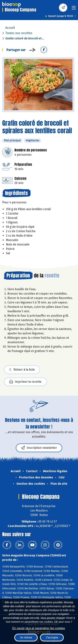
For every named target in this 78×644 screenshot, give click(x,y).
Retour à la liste (22, 370)
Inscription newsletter (39, 448)
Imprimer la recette (25, 382)
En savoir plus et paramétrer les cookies (39, 628)
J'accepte (52, 637)
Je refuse (26, 637)
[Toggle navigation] (74, 9)
